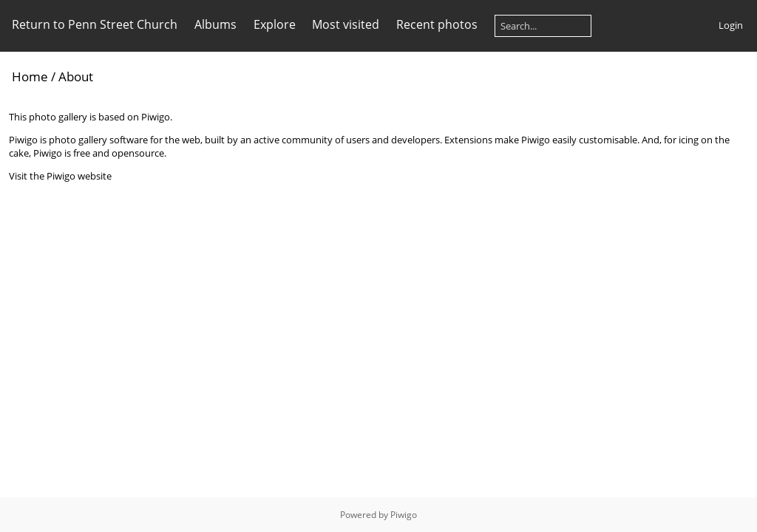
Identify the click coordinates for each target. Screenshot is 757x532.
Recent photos (437, 24)
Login (731, 25)
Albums (215, 24)
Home (30, 76)
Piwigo (404, 515)
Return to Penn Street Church (95, 24)
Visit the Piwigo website (60, 176)
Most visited (346, 24)
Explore (275, 24)
